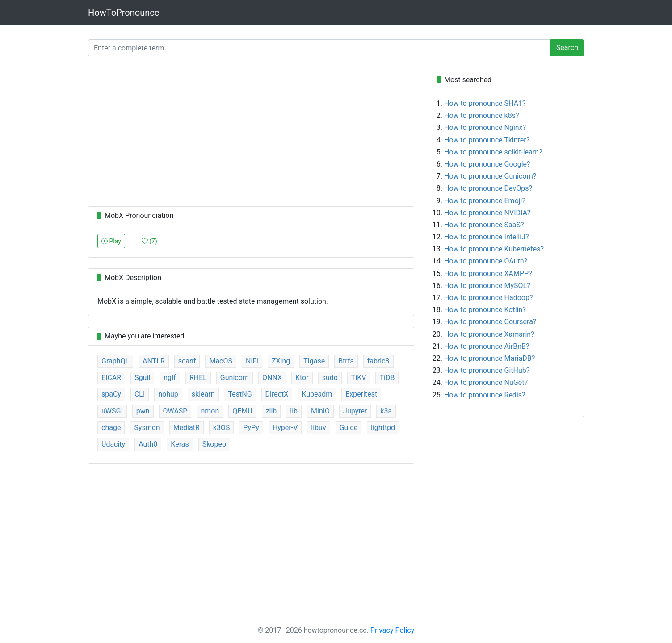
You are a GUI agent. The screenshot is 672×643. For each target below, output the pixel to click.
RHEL (198, 378)
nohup (168, 394)
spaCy (111, 394)
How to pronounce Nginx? (485, 127)
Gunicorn (235, 378)
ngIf (170, 378)
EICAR (111, 378)
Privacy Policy (393, 630)
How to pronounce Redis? (485, 395)
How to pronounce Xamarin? (489, 334)
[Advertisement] (251, 133)
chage (111, 428)
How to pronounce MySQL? (487, 286)
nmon (210, 411)
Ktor (302, 378)
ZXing (281, 361)
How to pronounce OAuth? (486, 261)
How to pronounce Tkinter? (487, 140)
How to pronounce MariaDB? (489, 358)
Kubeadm (317, 394)
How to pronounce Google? (487, 164)
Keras (180, 444)
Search (567, 48)
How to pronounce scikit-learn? (493, 152)
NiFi (252, 361)
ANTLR (154, 361)
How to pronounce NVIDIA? (487, 213)
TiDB (387, 378)
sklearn (203, 394)
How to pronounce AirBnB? (487, 346)
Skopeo (214, 444)
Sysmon (147, 428)
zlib (271, 411)
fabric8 (378, 361)
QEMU (242, 411)
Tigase (314, 361)
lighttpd (383, 428)
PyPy (251, 428)
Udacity (113, 444)
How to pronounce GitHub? (487, 370)
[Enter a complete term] (319, 48)
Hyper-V (285, 428)
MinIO (320, 411)
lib (294, 411)
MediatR (187, 428)
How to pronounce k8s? (481, 115)
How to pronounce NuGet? (486, 382)
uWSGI (112, 411)
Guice (349, 428)
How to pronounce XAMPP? (488, 273)
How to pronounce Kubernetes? (494, 249)
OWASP (175, 411)
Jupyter (355, 411)
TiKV (359, 378)
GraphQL (115, 361)
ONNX (272, 378)
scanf (187, 361)
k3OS (222, 428)
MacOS (221, 361)
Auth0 (148, 444)
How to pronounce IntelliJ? (487, 237)
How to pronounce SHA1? (485, 103)
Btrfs (346, 361)
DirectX (277, 394)
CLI (140, 394)
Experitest (361, 394)
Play (111, 241)
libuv (318, 428)
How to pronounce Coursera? (490, 322)
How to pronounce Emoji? (485, 201)
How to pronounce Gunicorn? (490, 176)
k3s (386, 411)
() (149, 241)
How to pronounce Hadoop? (488, 298)
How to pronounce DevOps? (488, 188)
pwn (143, 411)
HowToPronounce (124, 13)
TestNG (240, 394)
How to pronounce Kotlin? (485, 310)
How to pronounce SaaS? (484, 225)
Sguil (142, 378)
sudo (330, 378)
